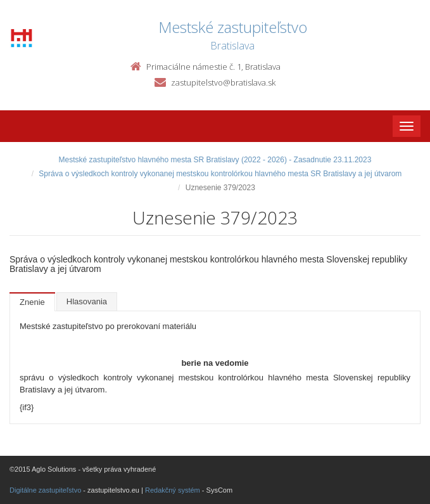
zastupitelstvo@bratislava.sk (223, 82)
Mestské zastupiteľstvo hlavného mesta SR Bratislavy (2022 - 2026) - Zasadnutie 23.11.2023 (215, 160)
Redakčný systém (173, 490)
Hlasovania (87, 301)
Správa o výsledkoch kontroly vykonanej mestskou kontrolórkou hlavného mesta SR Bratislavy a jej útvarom (220, 174)
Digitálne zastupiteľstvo (45, 490)
